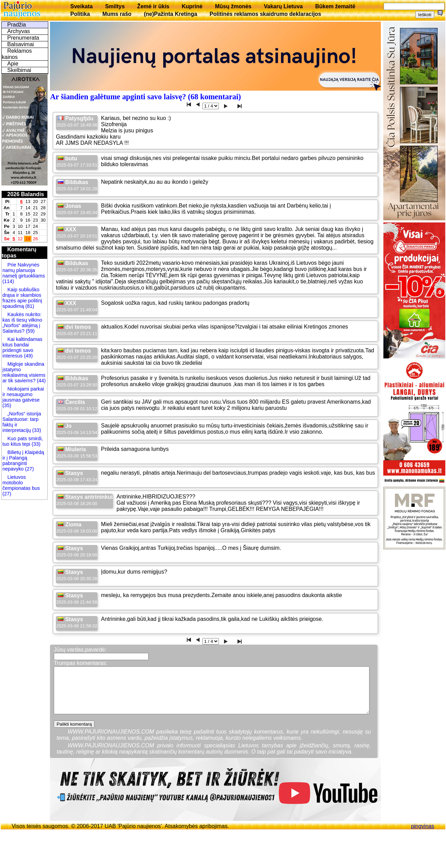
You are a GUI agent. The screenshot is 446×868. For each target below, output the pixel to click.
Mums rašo (117, 14)
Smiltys (115, 6)
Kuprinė (192, 6)
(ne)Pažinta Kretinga (170, 14)
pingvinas (423, 826)
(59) (30, 331)
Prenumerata (23, 38)
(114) (8, 281)
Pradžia (17, 25)
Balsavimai (21, 44)
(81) (29, 306)
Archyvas (19, 31)
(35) (7, 405)
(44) (41, 381)
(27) (29, 469)
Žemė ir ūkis (153, 6)
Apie (13, 64)
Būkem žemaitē (335, 6)
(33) (37, 430)
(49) (28, 356)
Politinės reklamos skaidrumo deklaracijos (265, 14)
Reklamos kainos (17, 54)
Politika (80, 14)
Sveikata (82, 6)
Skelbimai (19, 70)
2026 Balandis (26, 194)
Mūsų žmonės (233, 6)
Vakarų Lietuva (283, 6)
